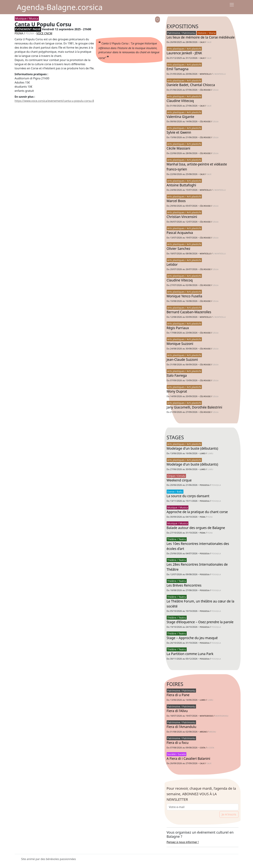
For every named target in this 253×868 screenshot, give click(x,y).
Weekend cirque (179, 480)
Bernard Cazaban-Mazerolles (189, 312)
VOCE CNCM (44, 33)
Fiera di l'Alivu (177, 711)
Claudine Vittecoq (180, 101)
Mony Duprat (177, 391)
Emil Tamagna (178, 69)
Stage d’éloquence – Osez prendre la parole (200, 622)
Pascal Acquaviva (180, 233)
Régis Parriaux (178, 328)
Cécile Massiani (178, 148)
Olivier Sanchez (178, 249)
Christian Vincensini (182, 217)
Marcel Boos (176, 201)
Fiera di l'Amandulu (182, 727)
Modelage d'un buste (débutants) (192, 448)
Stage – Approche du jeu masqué (192, 638)
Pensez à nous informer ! (183, 842)
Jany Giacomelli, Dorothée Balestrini (194, 407)
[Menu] (232, 5)
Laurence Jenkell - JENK (184, 53)
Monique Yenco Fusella (184, 296)
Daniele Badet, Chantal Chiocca (191, 85)
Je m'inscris (229, 814)
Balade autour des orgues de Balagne (196, 528)
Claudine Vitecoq (180, 280)
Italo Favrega (177, 375)
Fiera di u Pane (178, 695)
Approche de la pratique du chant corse (197, 512)
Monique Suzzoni (180, 344)
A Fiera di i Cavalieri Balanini (188, 758)
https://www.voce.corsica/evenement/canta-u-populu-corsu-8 (54, 101)
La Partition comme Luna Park (190, 654)
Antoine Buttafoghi (181, 185)
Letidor (172, 264)
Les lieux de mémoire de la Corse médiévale (201, 37)
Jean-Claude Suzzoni (182, 359)
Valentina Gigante (180, 117)
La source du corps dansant (188, 496)
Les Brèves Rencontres (184, 585)
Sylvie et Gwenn (179, 132)
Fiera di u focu (178, 743)
